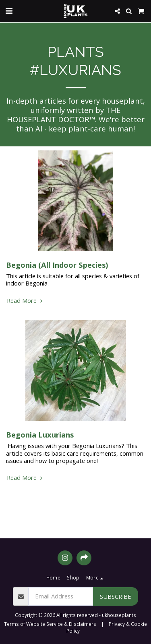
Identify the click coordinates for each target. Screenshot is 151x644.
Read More (26, 300)
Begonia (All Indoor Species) (57, 265)
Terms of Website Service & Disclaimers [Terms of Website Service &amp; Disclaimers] (50, 624)
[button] (9, 11)
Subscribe (116, 596)
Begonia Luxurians (40, 435)
